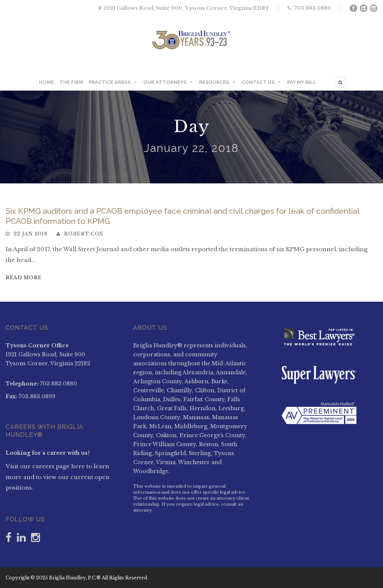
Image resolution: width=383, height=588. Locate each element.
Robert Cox (84, 234)
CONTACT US (262, 82)
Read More (24, 278)
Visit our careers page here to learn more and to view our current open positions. (58, 477)
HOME (46, 82)
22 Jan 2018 (30, 234)
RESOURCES (217, 82)
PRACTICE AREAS (113, 82)
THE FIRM (71, 82)
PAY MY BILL (302, 82)
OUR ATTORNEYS (168, 82)
